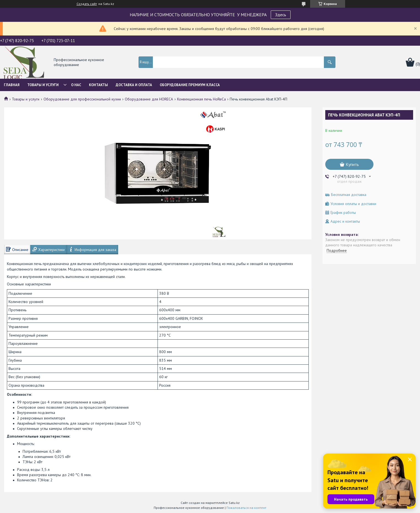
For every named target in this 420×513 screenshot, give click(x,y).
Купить (352, 164)
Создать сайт (87, 4)
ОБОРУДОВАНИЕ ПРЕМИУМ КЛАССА (190, 85)
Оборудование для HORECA (149, 99)
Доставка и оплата (134, 85)
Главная (12, 85)
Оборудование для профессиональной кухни (82, 99)
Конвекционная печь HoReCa (201, 99)
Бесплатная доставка (349, 195)
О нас (76, 85)
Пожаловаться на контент (246, 508)
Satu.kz (234, 503)
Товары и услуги (43, 85)
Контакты (98, 85)
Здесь (281, 15)
